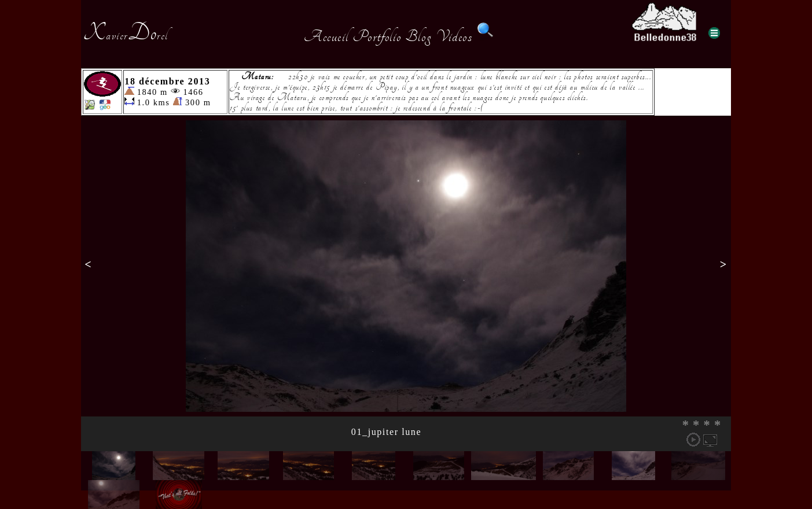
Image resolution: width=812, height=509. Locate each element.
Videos (454, 36)
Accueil (326, 36)
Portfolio (377, 36)
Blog (418, 36)
